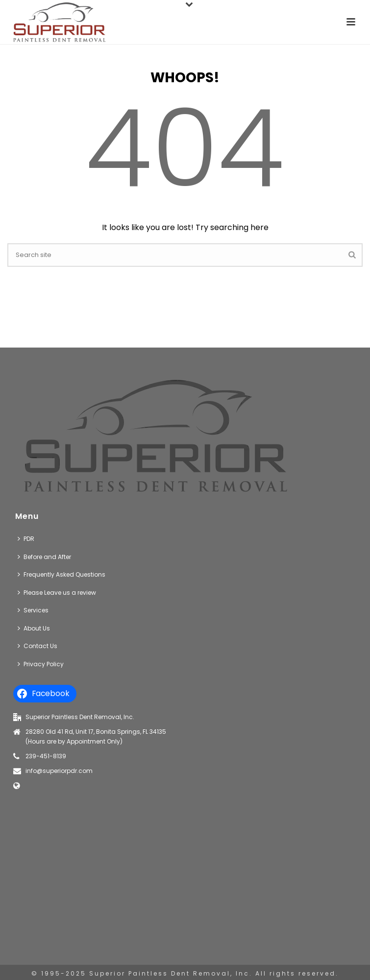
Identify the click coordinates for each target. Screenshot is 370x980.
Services (33, 610)
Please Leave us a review (57, 593)
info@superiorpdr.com (59, 771)
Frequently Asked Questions (62, 574)
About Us (34, 628)
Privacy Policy (41, 664)
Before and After (44, 557)
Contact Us (37, 646)
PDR (26, 539)
